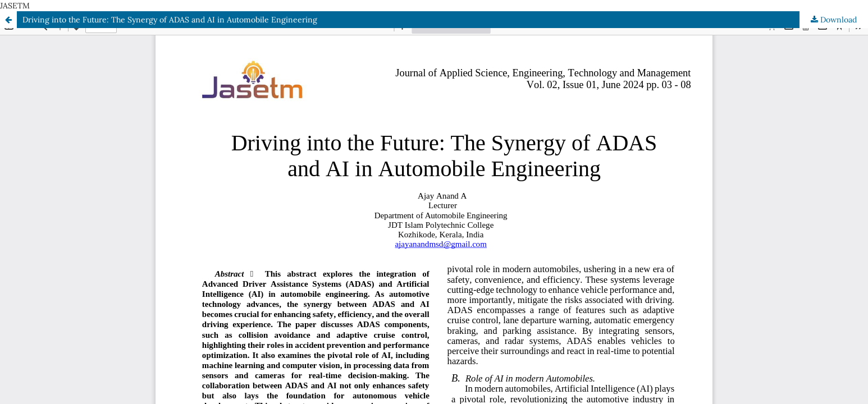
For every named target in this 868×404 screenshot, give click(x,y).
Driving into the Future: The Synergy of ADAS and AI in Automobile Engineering (170, 20)
